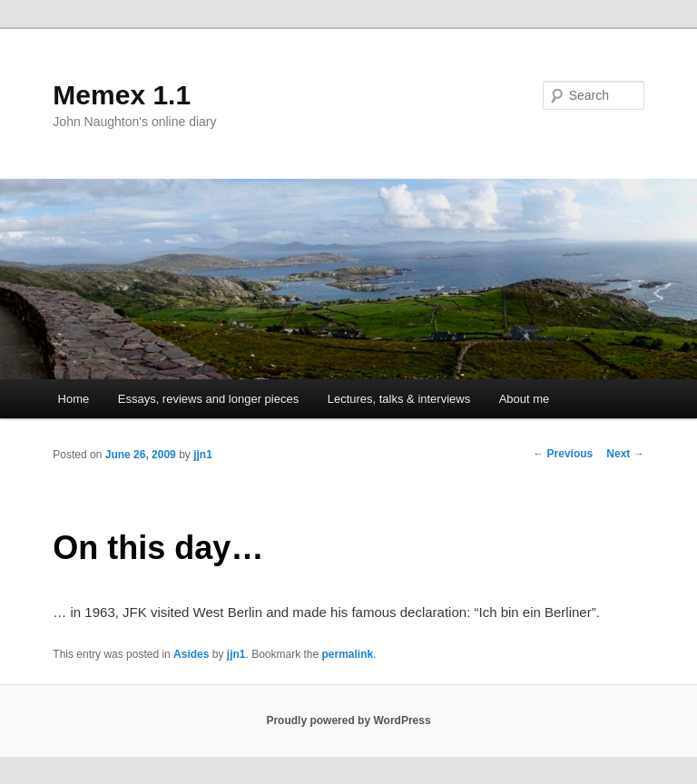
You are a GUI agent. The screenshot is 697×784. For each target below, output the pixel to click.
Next (625, 454)
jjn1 (203, 455)
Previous (563, 454)
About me (525, 399)
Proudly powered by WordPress (348, 720)
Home (74, 399)
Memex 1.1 (122, 95)
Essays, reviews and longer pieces (208, 399)
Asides (191, 654)
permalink (348, 654)
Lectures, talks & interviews (399, 399)
